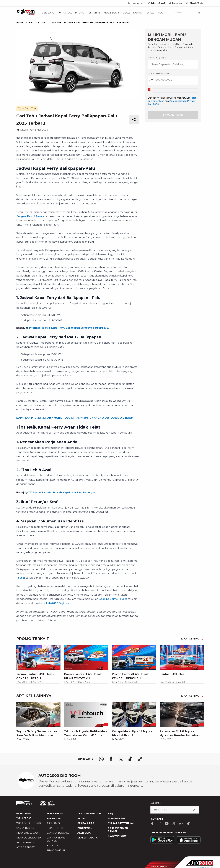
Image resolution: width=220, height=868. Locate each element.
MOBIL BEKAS (55, 813)
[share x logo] (121, 759)
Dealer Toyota (132, 13)
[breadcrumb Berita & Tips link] (36, 23)
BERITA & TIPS (86, 823)
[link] (38, 722)
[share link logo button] (140, 759)
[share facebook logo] (111, 759)
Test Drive (94, 13)
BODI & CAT (53, 846)
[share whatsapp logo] (101, 759)
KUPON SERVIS (55, 828)
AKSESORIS (53, 823)
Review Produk (155, 13)
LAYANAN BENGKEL (58, 833)
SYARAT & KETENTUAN (121, 823)
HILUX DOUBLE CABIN (29, 838)
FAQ (110, 813)
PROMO (82, 818)
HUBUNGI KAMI (116, 818)
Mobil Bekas (112, 13)
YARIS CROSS (24, 818)
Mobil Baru (47, 13)
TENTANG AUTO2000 (90, 813)
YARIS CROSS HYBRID (29, 823)
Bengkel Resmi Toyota (30, 216)
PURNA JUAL (54, 818)
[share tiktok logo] (130, 759)
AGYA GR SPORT (25, 847)
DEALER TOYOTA (87, 838)
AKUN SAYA (84, 833)
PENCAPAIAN (85, 828)
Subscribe (156, 803)
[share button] (134, 119)
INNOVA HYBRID (26, 843)
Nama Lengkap (157, 58)
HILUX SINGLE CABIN (28, 833)
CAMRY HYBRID (25, 828)
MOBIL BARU (24, 813)
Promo (80, 13)
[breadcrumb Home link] (20, 23)
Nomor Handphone (159, 73)
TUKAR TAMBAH (56, 850)
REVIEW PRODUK (118, 836)
